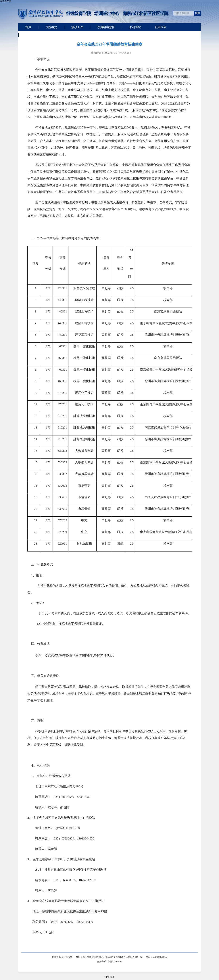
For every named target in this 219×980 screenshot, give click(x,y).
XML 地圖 (109, 977)
